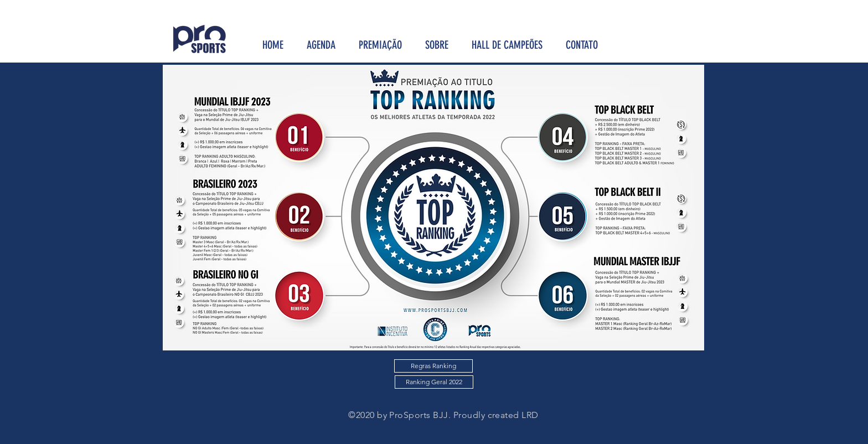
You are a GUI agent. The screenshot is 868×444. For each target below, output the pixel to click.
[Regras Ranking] (433, 366)
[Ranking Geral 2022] (434, 382)
